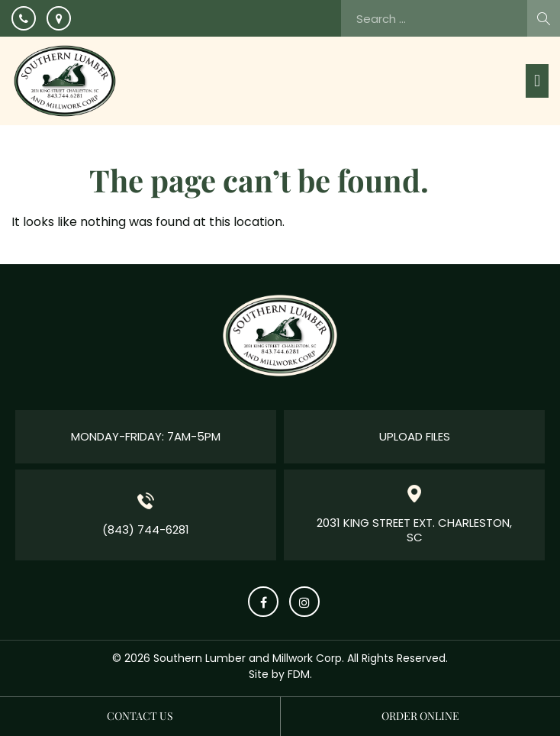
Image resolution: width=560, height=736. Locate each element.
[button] (537, 81)
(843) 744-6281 (146, 529)
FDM (299, 674)
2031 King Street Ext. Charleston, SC (414, 530)
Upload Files (415, 436)
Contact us (140, 716)
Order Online (420, 716)
